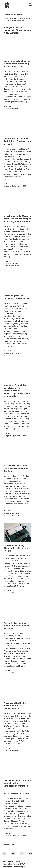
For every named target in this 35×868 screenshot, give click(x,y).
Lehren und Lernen (13, 15)
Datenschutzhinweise (11, 861)
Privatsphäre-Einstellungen (14, 867)
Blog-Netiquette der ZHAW (14, 864)
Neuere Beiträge (11, 845)
